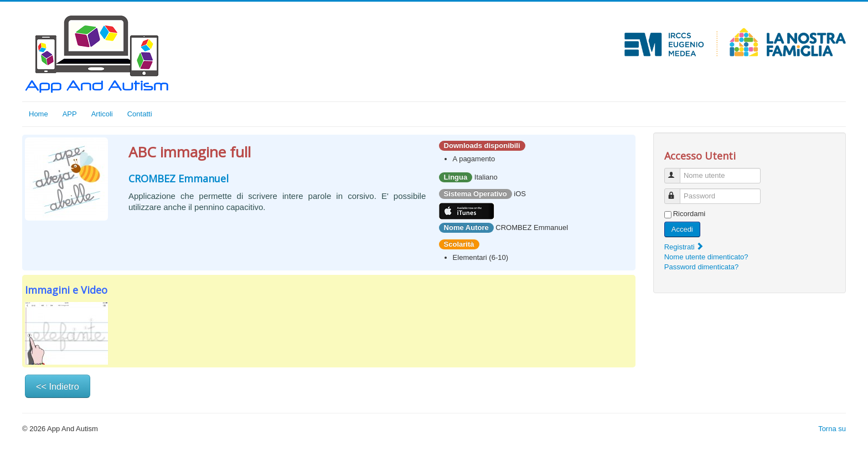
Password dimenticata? (701, 267)
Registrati (684, 247)
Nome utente (677, 171)
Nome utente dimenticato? (706, 257)
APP (70, 114)
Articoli (102, 114)
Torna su (832, 429)
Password (677, 191)
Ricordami (689, 214)
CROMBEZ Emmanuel (179, 178)
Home (38, 114)
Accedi (682, 229)
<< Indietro (58, 386)
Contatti (140, 114)
